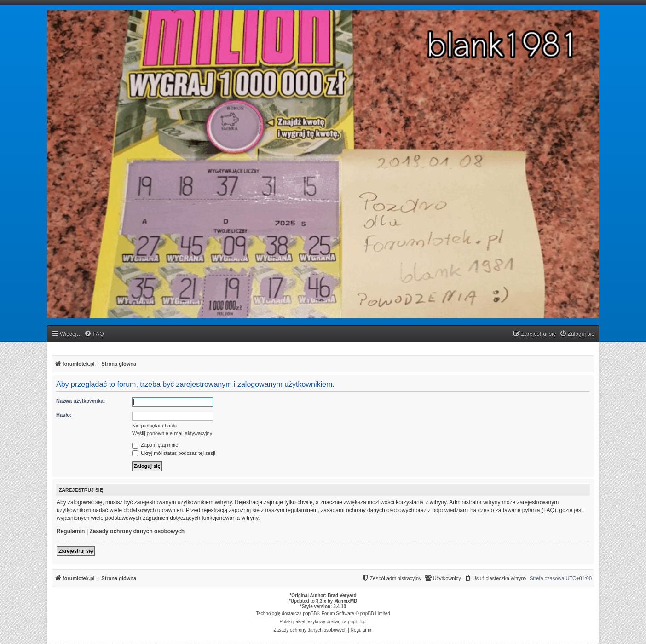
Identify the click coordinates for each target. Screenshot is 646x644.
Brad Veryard (342, 595)
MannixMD (346, 601)
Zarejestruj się (76, 551)
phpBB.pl (357, 622)
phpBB (310, 613)
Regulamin (71, 531)
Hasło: (64, 415)
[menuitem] (94, 334)
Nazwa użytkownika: (81, 401)
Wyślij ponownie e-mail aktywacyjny (172, 433)
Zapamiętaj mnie (155, 445)
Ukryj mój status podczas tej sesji (174, 453)
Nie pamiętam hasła (154, 425)
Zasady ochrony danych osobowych (137, 531)
